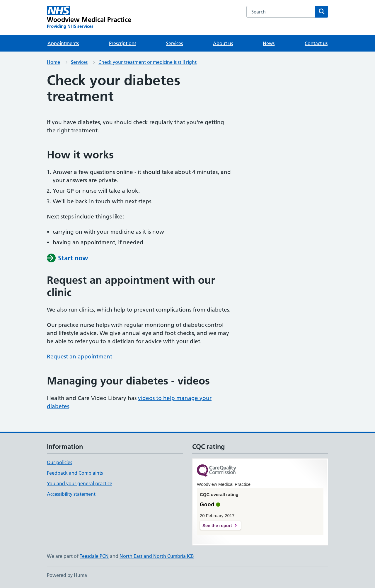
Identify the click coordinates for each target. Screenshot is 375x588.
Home (53, 62)
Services (174, 43)
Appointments (63, 43)
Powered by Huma (67, 575)
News (269, 43)
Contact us (316, 43)
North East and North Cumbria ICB (157, 556)
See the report (217, 525)
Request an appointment (80, 357)
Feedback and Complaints (75, 473)
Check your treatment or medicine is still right (148, 62)
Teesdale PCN (94, 556)
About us (223, 43)
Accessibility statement (71, 494)
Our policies (59, 462)
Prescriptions (123, 43)
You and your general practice (80, 483)
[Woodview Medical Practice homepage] (89, 18)
